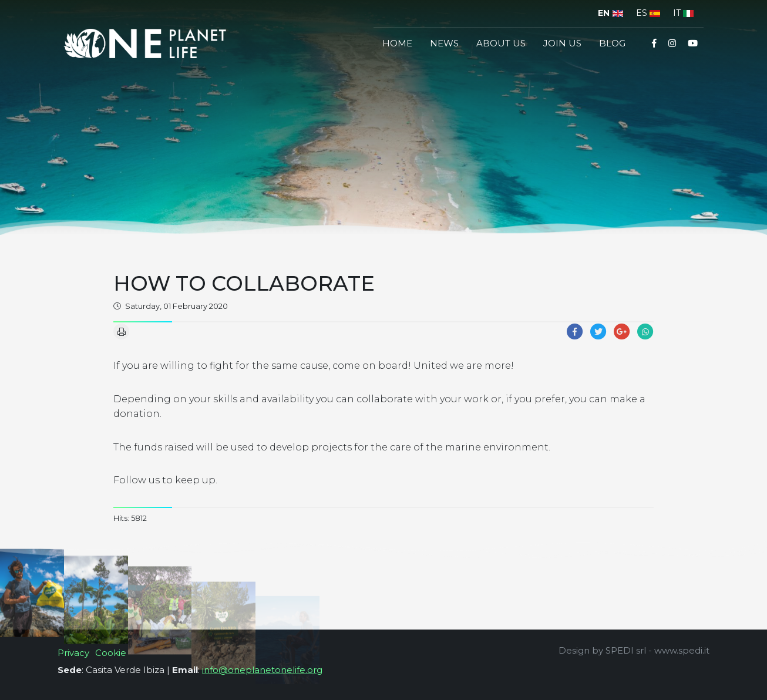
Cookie (111, 653)
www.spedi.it (682, 650)
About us (501, 43)
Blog (612, 43)
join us (562, 43)
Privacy (73, 653)
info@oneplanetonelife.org (262, 670)
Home (397, 43)
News (444, 43)
